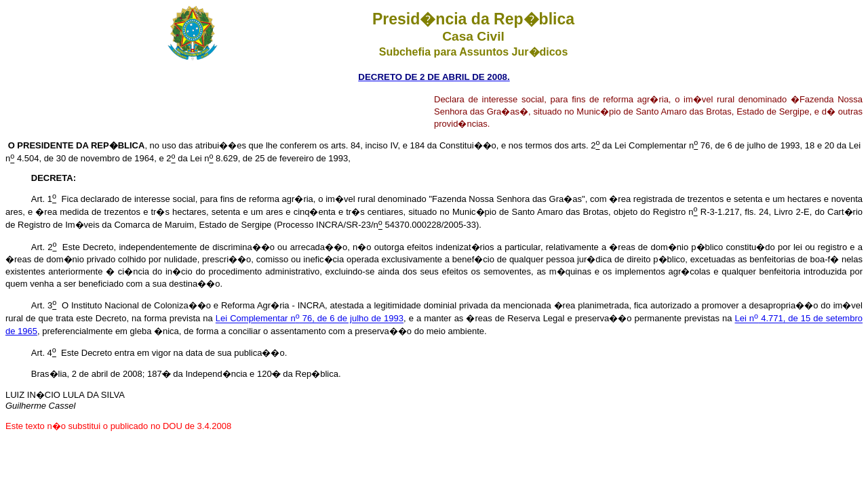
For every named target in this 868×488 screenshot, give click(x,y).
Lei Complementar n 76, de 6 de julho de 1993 (310, 319)
